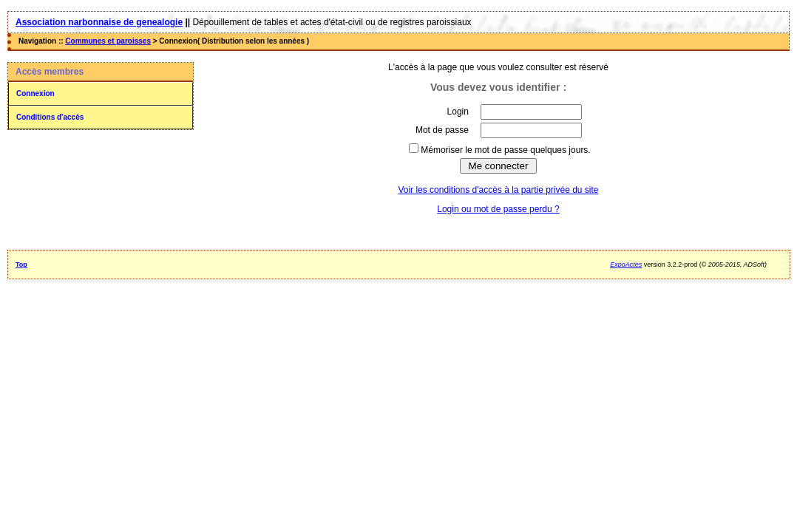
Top (21, 265)
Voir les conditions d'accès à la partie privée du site (498, 190)
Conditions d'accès (50, 117)
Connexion (35, 93)
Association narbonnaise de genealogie (99, 22)
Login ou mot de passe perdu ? (498, 209)
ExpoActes (626, 265)
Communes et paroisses (108, 41)
